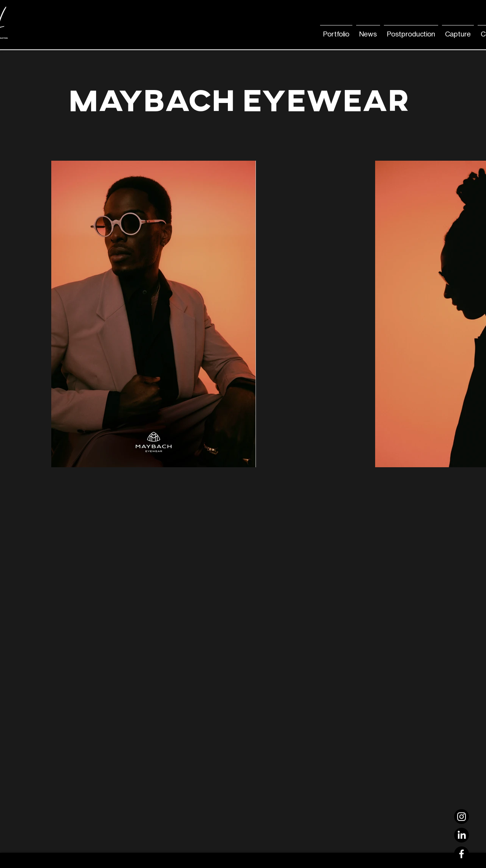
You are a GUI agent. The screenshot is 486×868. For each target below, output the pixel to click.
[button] (368, 31)
